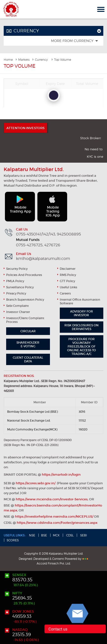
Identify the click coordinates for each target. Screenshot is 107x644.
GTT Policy (67, 281)
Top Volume (63, 60)
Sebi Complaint (17, 306)
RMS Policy (68, 275)
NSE (32, 535)
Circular (28, 331)
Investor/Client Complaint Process (25, 320)
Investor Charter (18, 312)
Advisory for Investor (82, 313)
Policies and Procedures (24, 275)
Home (8, 60)
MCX (56, 535)
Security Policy (17, 269)
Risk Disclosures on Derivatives (82, 327)
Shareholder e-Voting (28, 344)
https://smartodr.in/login (61, 475)
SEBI (83, 535)
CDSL (69, 535)
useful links (69, 287)
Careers (65, 293)
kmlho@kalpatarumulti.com (43, 259)
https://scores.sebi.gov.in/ (36, 483)
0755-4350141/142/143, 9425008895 (48, 234)
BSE (44, 535)
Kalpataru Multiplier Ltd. (11, 9)
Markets (24, 60)
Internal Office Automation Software (80, 301)
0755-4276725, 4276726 (38, 245)
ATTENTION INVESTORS (25, 128)
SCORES (13, 540)
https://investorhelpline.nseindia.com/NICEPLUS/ (54, 517)
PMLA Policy (15, 281)
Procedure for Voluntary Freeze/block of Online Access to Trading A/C (82, 346)
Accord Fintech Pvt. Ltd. (54, 563)
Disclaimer (68, 269)
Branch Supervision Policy (25, 300)
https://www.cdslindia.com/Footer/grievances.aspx (57, 523)
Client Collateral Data (28, 359)
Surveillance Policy (20, 287)
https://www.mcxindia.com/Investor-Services (52, 499)
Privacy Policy (16, 293)
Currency (41, 60)
